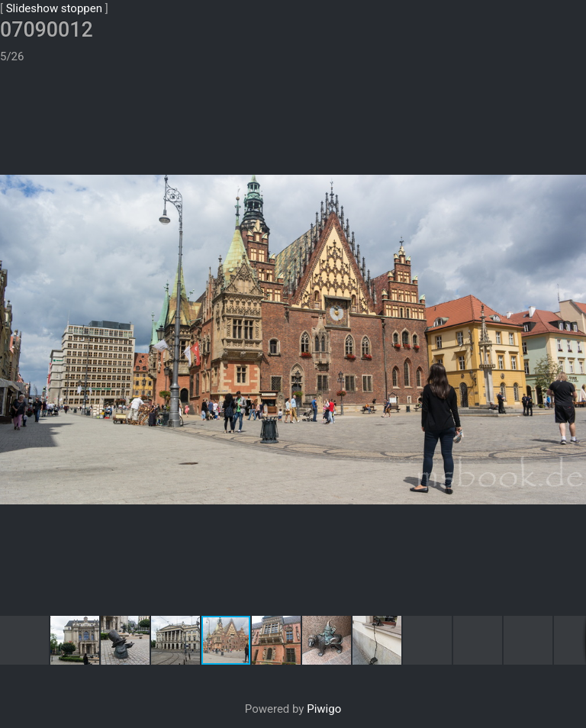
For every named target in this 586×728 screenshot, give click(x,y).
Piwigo (324, 657)
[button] (572, 53)
